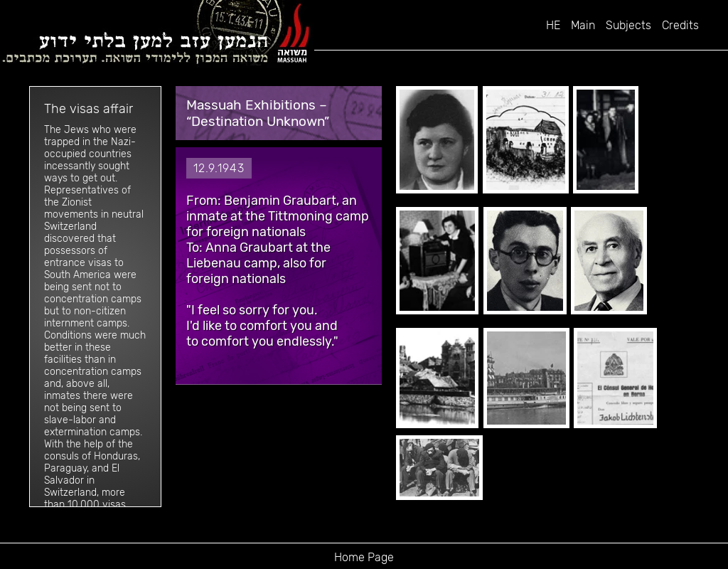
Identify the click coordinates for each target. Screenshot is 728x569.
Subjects (628, 25)
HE (553, 25)
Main (583, 25)
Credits (680, 25)
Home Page (364, 557)
